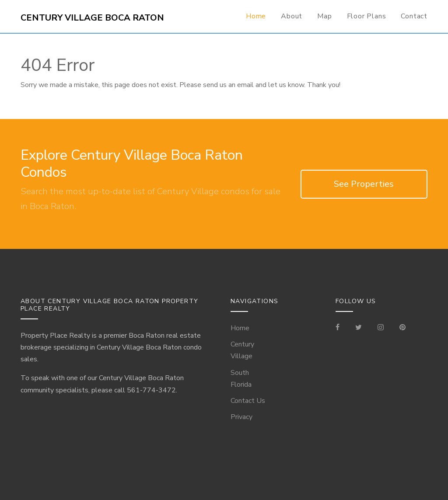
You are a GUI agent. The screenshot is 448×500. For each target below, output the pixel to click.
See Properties (364, 184)
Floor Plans (367, 16)
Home (256, 16)
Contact (414, 16)
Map (324, 16)
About (292, 16)
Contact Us (248, 401)
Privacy (241, 417)
